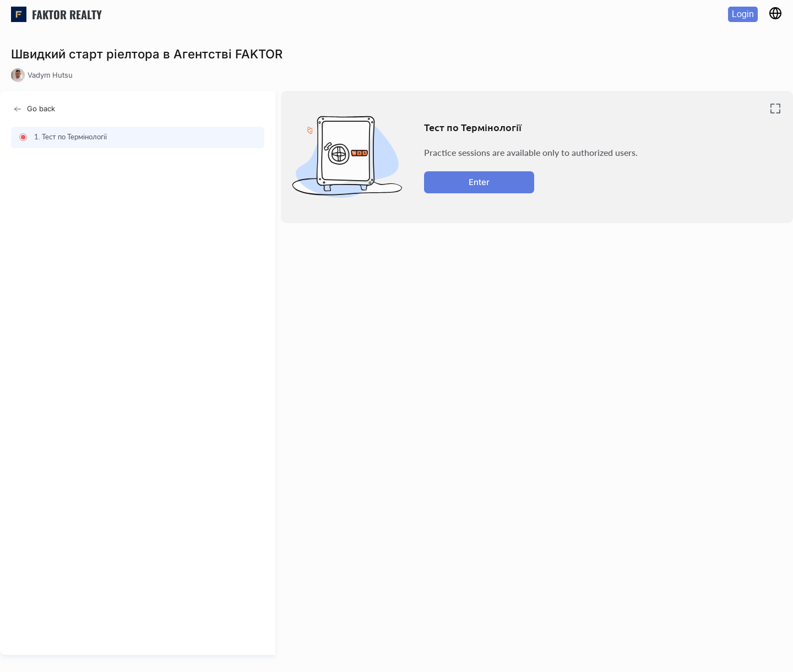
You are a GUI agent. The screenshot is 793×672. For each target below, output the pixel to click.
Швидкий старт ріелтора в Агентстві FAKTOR (147, 54)
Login (743, 14)
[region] (141, 386)
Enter (479, 182)
